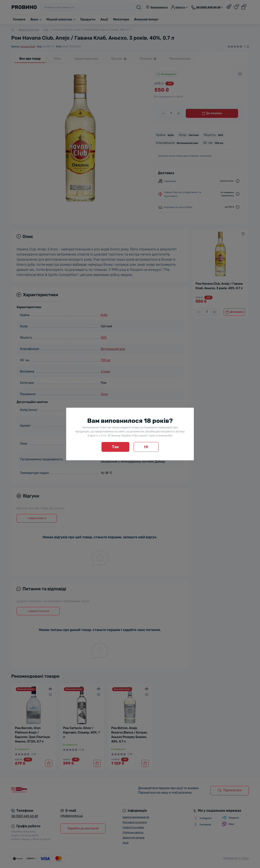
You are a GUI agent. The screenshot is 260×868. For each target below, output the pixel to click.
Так (116, 447)
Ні (146, 447)
